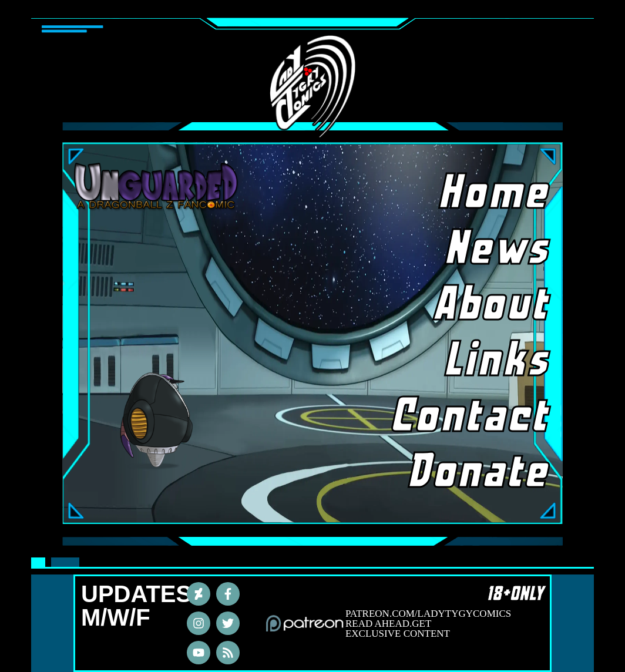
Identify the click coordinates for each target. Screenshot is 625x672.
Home (495, 194)
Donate (488, 473)
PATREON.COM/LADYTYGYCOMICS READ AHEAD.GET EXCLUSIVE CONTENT (428, 624)
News (498, 250)
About (493, 305)
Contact (488, 417)
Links (498, 361)
